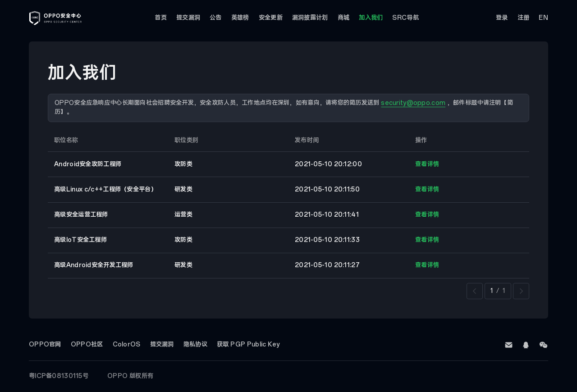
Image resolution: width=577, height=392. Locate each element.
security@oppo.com (413, 103)
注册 (524, 18)
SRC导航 (405, 18)
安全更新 (271, 18)
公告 (216, 18)
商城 (344, 18)
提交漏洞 (188, 18)
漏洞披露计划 (310, 18)
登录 (502, 18)
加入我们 (371, 18)
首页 (161, 18)
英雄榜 (240, 18)
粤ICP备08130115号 (59, 376)
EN (543, 18)
